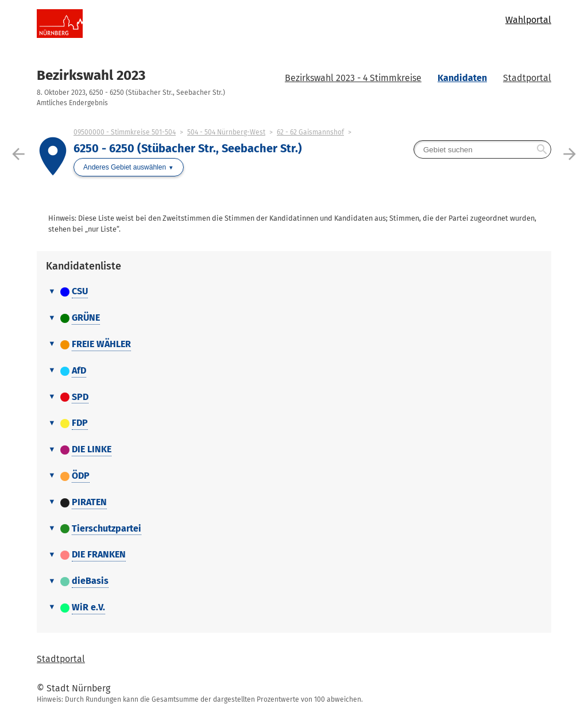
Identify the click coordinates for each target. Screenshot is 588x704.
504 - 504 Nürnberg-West (226, 132)
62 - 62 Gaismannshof (310, 132)
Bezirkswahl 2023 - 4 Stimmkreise (353, 78)
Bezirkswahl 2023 (91, 75)
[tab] (294, 292)
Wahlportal (528, 20)
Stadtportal (527, 78)
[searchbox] (482, 149)
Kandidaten (462, 78)
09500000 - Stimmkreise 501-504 (125, 132)
